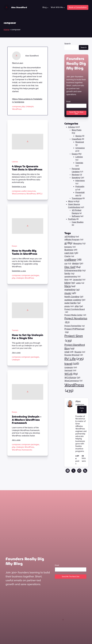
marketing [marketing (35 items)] (72, 290)
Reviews (76, 175)
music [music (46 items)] (70, 293)
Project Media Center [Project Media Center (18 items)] (75, 315)
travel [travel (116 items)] (72, 364)
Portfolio (72, 219)
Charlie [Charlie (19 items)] (69, 256)
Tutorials (15, 330)
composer (16, 107)
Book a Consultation (78, 7)
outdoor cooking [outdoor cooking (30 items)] (75, 300)
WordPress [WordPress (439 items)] (74, 388)
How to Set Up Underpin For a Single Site (28, 337)
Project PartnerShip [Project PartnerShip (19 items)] (75, 326)
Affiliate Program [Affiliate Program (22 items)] (74, 240)
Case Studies (78, 222)
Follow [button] (82, 409)
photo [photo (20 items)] (69, 306)
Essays (14, 246)
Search (68, 44)
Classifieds (77, 139)
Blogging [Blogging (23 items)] (79, 243)
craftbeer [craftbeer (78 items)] (73, 260)
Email (68, 102)
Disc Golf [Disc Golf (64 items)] (73, 267)
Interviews (80, 181)
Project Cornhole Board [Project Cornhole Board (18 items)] (75, 311)
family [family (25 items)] (69, 274)
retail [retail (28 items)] (69, 352)
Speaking (76, 178)
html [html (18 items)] (68, 280)
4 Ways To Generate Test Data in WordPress (27, 168)
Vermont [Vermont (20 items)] (70, 370)
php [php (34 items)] (79, 306)
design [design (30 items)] (78, 263)
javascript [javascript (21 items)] (79, 280)
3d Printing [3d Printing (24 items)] (72, 237)
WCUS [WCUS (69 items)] (71, 374)
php (23, 107)
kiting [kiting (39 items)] (70, 283)
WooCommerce (19, 194)
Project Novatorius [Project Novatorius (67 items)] (76, 321)
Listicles (15, 162)
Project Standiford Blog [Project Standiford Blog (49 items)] (75, 347)
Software (76, 216)
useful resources (28, 191)
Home (6, 30)
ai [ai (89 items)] (68, 243)
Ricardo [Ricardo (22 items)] (80, 352)
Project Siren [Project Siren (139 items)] (74, 338)
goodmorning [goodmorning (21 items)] (72, 277)
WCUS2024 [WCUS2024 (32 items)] (72, 378)
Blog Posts (77, 130)
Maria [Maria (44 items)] (70, 286)
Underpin (30, 107)
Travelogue (77, 198)
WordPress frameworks (22, 450)
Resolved (80, 142)
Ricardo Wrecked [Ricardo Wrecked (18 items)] (74, 355)
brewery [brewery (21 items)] (70, 247)
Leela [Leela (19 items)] (80, 283)
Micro (71, 201)
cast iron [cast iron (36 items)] (71, 253)
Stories (78, 136)
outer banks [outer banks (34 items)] (72, 303)
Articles (72, 127)
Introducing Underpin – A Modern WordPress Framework (27, 420)
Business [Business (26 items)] (71, 250)
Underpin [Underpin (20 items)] (71, 367)
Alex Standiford (19, 7)
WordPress (17, 109)
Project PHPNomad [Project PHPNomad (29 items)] (74, 331)
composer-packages (30, 275)
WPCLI (39, 194)
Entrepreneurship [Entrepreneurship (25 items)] (75, 270)
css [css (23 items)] (68, 264)
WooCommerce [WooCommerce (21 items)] (73, 381)
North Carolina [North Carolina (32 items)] (74, 297)
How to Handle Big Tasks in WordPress (25, 252)
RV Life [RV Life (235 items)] (74, 359)
